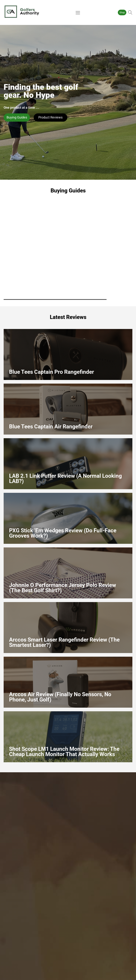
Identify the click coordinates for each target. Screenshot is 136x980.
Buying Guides (17, 117)
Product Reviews (50, 117)
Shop (122, 12)
